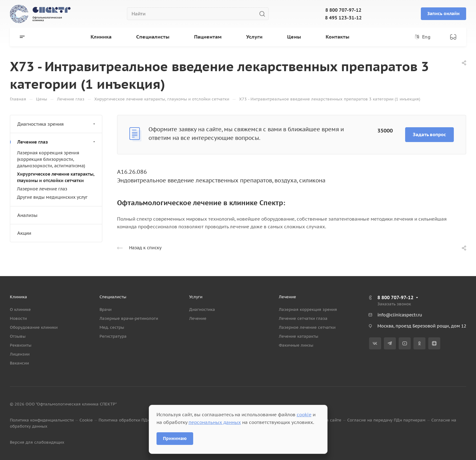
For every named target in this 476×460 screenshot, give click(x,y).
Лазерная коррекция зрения (308, 309)
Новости (18, 318)
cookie (304, 415)
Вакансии (19, 363)
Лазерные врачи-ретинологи (129, 318)
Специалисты (113, 297)
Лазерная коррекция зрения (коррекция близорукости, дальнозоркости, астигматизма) (51, 159)
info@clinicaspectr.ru (400, 315)
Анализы (27, 215)
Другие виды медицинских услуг (52, 197)
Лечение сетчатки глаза (303, 318)
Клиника (18, 297)
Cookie (86, 420)
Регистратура (113, 336)
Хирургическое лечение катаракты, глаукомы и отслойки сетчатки (56, 177)
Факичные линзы (296, 345)
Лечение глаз (57, 142)
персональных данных (215, 422)
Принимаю (175, 438)
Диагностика (202, 309)
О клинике (20, 309)
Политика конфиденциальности (42, 420)
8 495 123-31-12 (343, 18)
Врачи (106, 309)
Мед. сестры (112, 327)
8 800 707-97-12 (343, 10)
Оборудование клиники (34, 327)
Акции (24, 233)
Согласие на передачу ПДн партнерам (386, 420)
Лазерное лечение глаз (42, 189)
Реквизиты (21, 345)
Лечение (198, 318)
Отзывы (18, 336)
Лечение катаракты (299, 336)
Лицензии (20, 354)
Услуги (196, 297)
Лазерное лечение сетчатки (307, 327)
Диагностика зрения (57, 124)
